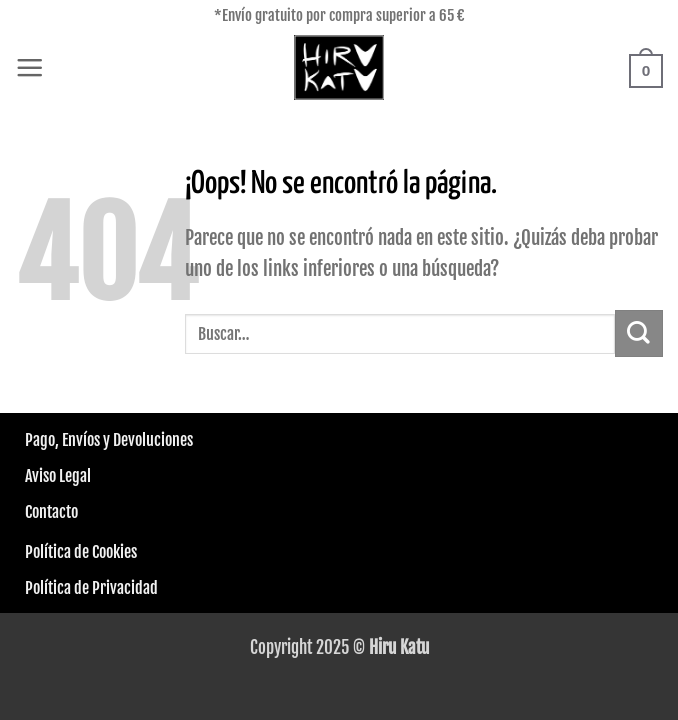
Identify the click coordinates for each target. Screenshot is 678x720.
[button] (29, 67)
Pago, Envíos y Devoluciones (109, 440)
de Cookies (104, 552)
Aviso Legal (58, 476)
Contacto (51, 512)
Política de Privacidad (91, 588)
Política (48, 552)
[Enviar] (639, 333)
